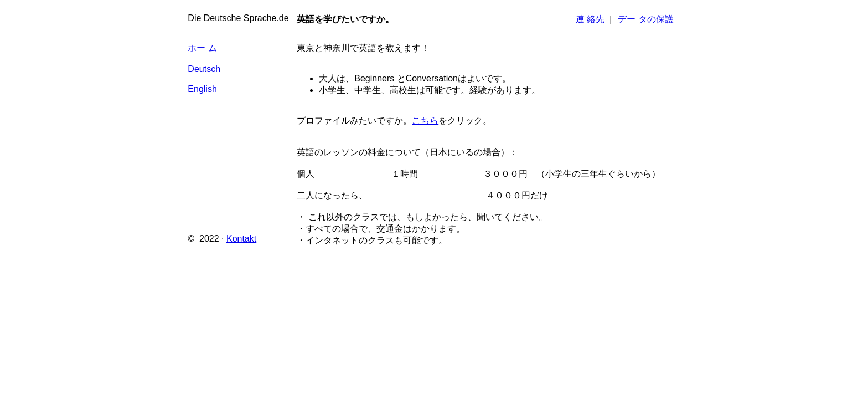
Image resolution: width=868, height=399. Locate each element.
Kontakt (241, 239)
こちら (425, 121)
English (202, 89)
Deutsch (204, 69)
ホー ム (202, 48)
